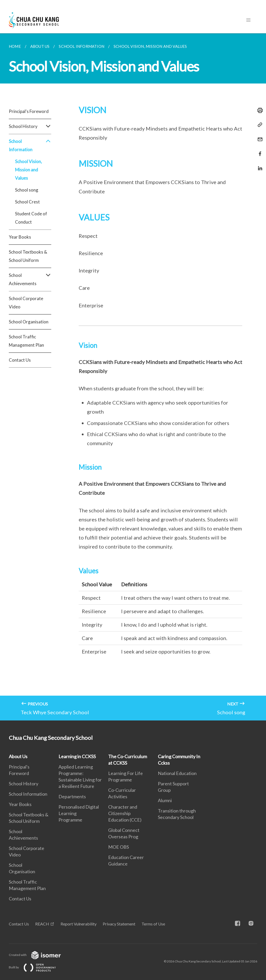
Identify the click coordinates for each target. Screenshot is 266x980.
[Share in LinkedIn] (258, 165)
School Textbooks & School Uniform (28, 256)
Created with (39, 955)
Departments (72, 796)
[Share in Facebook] (258, 151)
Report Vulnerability (79, 924)
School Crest (27, 202)
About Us (18, 756)
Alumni (165, 800)
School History (30, 126)
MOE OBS (119, 847)
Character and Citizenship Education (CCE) (125, 813)
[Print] (258, 110)
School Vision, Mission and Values (28, 170)
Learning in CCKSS (77, 756)
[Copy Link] (258, 125)
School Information (30, 146)
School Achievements (30, 279)
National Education (177, 773)
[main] (133, 377)
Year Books (20, 237)
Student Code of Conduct (31, 218)
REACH (42, 924)
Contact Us (20, 360)
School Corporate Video (26, 303)
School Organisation (29, 322)
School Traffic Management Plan (26, 341)
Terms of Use (153, 924)
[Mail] (258, 136)
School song (27, 190)
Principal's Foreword (29, 111)
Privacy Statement (119, 924)
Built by (36, 967)
